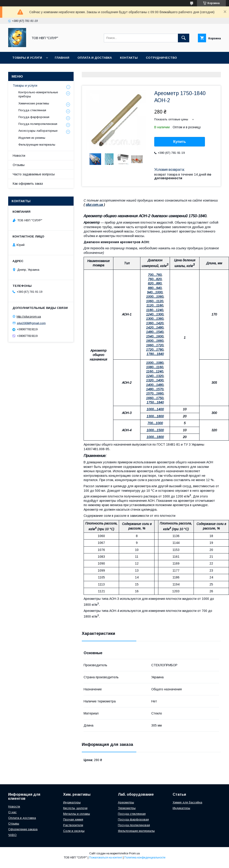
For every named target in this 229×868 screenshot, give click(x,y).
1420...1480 (155, 328)
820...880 (155, 283)
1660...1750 (155, 398)
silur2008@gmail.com (31, 323)
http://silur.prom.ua (29, 317)
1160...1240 (155, 371)
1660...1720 (155, 345)
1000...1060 (155, 297)
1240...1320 (155, 376)
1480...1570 (155, 389)
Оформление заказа (23, 829)
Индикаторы (72, 802)
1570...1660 (155, 394)
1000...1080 (155, 363)
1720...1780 (155, 350)
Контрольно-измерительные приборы (38, 94)
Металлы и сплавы (77, 814)
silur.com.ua (94, 205)
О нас (12, 812)
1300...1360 (155, 319)
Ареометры (126, 802)
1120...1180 (155, 305)
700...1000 (155, 423)
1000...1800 (155, 437)
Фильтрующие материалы (37, 145)
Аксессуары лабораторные (38, 131)
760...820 (155, 279)
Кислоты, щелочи (75, 808)
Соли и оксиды (74, 831)
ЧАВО (12, 835)
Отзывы (19, 165)
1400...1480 (155, 385)
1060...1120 (155, 301)
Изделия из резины (32, 138)
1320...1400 (155, 380)
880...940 (155, 288)
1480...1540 (155, 332)
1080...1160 (155, 367)
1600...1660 (155, 341)
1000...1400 (155, 409)
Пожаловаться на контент (106, 858)
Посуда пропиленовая (134, 825)
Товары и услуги (27, 58)
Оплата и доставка (95, 58)
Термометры (127, 808)
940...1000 (155, 292)
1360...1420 (155, 323)
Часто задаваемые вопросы (34, 174)
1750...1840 (155, 402)
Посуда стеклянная (32, 110)
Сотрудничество (161, 58)
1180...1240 (155, 310)
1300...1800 (155, 416)
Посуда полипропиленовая (38, 124)
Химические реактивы (34, 103)
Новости (19, 156)
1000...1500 (155, 430)
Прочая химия (73, 819)
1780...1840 (155, 354)
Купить (180, 142)
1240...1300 (155, 314)
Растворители (73, 825)
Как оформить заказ (28, 184)
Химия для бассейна (187, 802)
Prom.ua (134, 853)
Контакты (129, 58)
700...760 (155, 275)
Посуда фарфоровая (34, 117)
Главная (62, 58)
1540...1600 (155, 336)
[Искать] (184, 38)
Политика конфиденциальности (145, 858)
